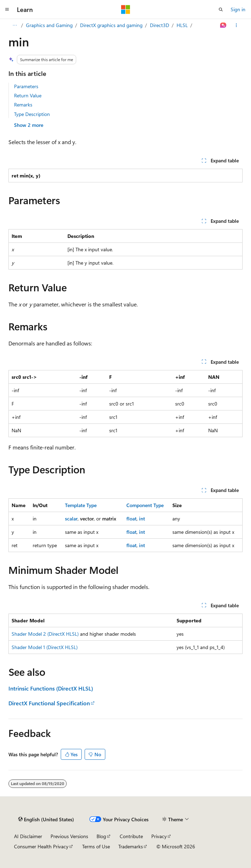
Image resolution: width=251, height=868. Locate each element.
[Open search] (221, 9)
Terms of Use (96, 846)
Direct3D (160, 25)
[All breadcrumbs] (15, 25)
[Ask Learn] (223, 25)
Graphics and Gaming (49, 25)
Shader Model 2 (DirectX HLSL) (45, 634)
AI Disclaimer (28, 836)
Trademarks (131, 846)
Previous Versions (69, 836)
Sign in (238, 9)
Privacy (159, 836)
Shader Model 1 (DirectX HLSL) (45, 647)
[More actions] (236, 25)
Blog (101, 836)
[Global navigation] (7, 9)
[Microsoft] (126, 9)
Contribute (131, 836)
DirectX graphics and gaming (111, 25)
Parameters (26, 86)
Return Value (28, 95)
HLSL (182, 25)
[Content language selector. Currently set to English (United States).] (46, 819)
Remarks (23, 105)
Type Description (32, 114)
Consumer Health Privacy (41, 846)
